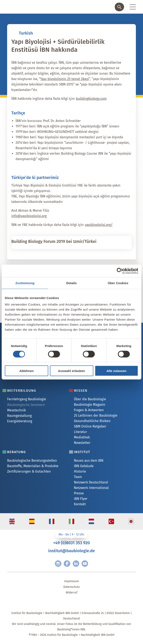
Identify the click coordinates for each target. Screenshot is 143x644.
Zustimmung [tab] (25, 283)
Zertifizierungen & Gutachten (29, 471)
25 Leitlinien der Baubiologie (96, 415)
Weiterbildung (22, 391)
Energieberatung (20, 421)
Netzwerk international (91, 488)
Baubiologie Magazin (89, 405)
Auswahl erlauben (71, 371)
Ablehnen (26, 371)
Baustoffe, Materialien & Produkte (33, 466)
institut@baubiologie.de (71, 551)
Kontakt (80, 504)
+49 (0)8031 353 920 (71, 543)
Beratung (16, 452)
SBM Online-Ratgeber (90, 426)
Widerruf (71, 593)
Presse (79, 493)
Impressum (71, 581)
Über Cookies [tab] (118, 283)
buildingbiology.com (91, 99)
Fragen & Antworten (89, 410)
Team (78, 477)
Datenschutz (71, 587)
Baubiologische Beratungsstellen (32, 461)
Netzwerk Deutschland (91, 482)
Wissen (81, 391)
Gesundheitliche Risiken (92, 421)
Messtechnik (16, 410)
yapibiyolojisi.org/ (99, 225)
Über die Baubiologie (90, 399)
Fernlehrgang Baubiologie (27, 399)
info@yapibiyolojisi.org (29, 216)
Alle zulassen (116, 371)
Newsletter (82, 443)
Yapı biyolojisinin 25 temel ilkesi (65, 79)
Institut (82, 452)
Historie (80, 471)
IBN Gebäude (84, 466)
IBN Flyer (81, 499)
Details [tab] (71, 283)
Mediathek (82, 437)
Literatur (80, 432)
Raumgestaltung (19, 416)
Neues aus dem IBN (89, 461)
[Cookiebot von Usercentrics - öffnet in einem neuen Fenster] (120, 271)
